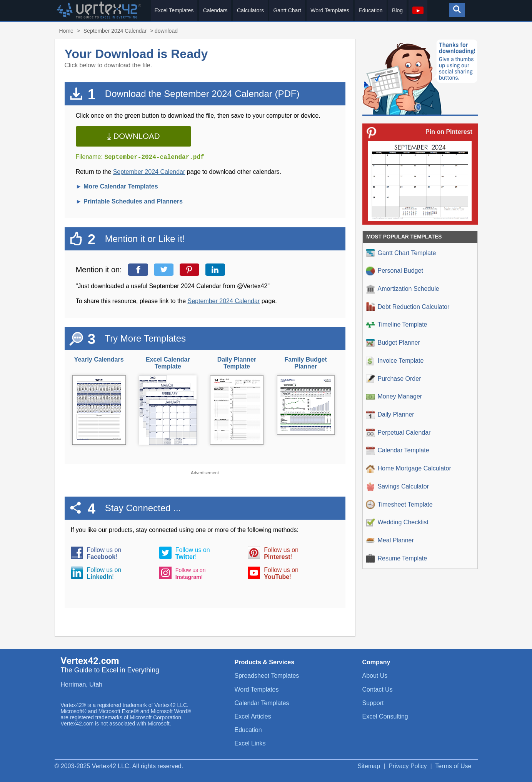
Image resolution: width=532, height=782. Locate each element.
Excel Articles (253, 716)
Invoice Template (395, 361)
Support (373, 703)
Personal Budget (394, 271)
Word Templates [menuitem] (330, 10)
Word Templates (257, 689)
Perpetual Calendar (398, 433)
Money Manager (394, 397)
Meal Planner (390, 541)
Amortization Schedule (403, 289)
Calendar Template (398, 451)
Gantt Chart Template (401, 253)
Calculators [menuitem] (250, 10)
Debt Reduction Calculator (408, 307)
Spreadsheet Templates (267, 676)
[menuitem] (418, 10)
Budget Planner (393, 343)
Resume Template (397, 558)
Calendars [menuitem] (215, 10)
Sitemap (369, 766)
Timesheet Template (399, 504)
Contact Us (378, 689)
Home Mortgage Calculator (409, 469)
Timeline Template (397, 325)
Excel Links (250, 743)
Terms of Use (453, 766)
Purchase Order (394, 379)
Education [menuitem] (370, 10)
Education (248, 730)
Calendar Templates (262, 703)
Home (66, 31)
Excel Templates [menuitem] (174, 10)
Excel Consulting (385, 716)
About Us (375, 676)
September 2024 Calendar (115, 31)
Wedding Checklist (397, 523)
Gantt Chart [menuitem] (287, 10)
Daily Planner (390, 415)
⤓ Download (133, 136)
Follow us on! (104, 553)
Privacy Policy (408, 766)
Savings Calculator (397, 487)
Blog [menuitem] (397, 10)
